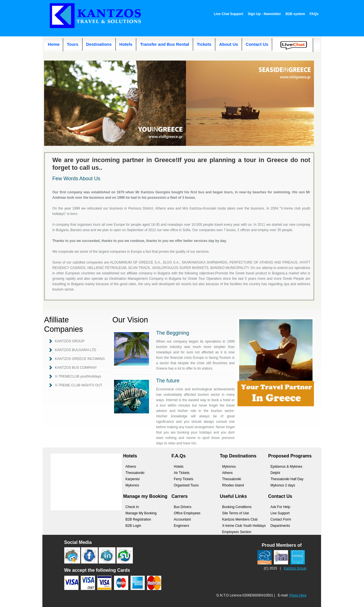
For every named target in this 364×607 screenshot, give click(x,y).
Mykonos (132, 485)
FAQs (314, 14)
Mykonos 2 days (283, 485)
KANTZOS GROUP (70, 341)
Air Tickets (182, 473)
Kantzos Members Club (240, 519)
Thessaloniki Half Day (287, 479)
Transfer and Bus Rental (165, 44)
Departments (280, 526)
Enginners (181, 526)
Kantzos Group (295, 568)
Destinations (99, 44)
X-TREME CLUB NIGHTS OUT (79, 385)
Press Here (298, 595)
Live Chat (296, 48)
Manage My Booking (141, 513)
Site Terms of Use (235, 513)
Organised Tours (186, 485)
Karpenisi (133, 479)
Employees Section (237, 532)
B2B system (295, 14)
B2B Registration (138, 519)
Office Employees (187, 513)
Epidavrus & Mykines (286, 467)
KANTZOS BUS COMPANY (76, 368)
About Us (228, 44)
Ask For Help (280, 507)
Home (53, 44)
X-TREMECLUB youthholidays (78, 376)
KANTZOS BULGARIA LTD (76, 350)
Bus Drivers (183, 507)
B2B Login (133, 526)
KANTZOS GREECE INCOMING (80, 359)
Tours (73, 44)
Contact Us (257, 44)
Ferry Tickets (184, 479)
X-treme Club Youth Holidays (244, 526)
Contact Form (281, 519)
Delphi (275, 473)
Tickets (204, 44)
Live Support (280, 513)
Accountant (182, 519)
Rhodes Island (233, 485)
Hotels (126, 44)
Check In (132, 507)
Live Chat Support (228, 14)
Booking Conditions (237, 507)
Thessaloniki (135, 473)
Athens (131, 467)
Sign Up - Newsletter (264, 14)
